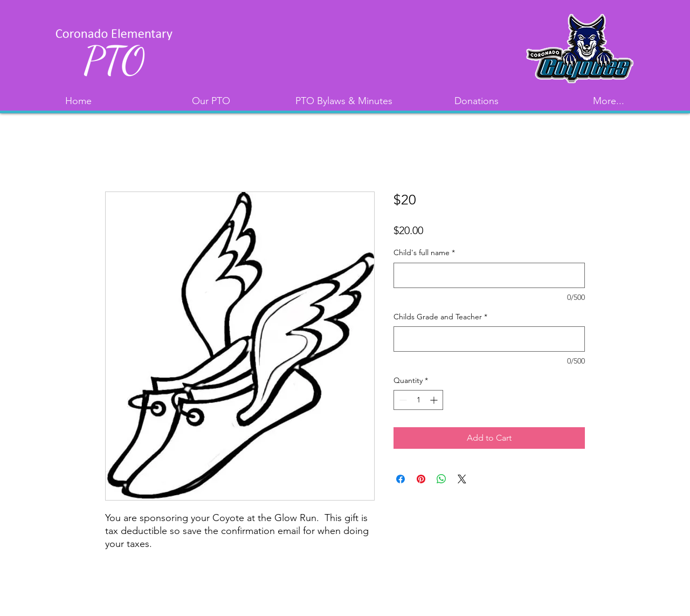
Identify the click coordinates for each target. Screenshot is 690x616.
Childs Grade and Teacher (440, 317)
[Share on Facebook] (401, 479)
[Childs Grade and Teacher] (489, 339)
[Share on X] (462, 479)
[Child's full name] (489, 275)
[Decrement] (402, 400)
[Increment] (435, 400)
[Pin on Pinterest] (421, 479)
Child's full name (424, 252)
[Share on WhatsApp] (441, 479)
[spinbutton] (418, 400)
